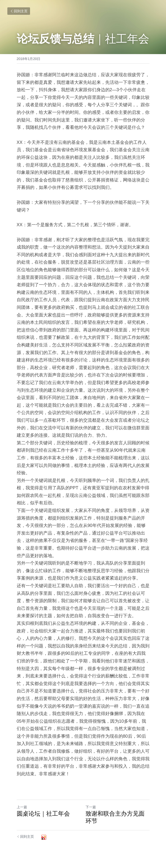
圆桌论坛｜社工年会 (43, 814)
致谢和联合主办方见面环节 (115, 817)
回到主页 (19, 11)
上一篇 (22, 807)
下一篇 (91, 807)
